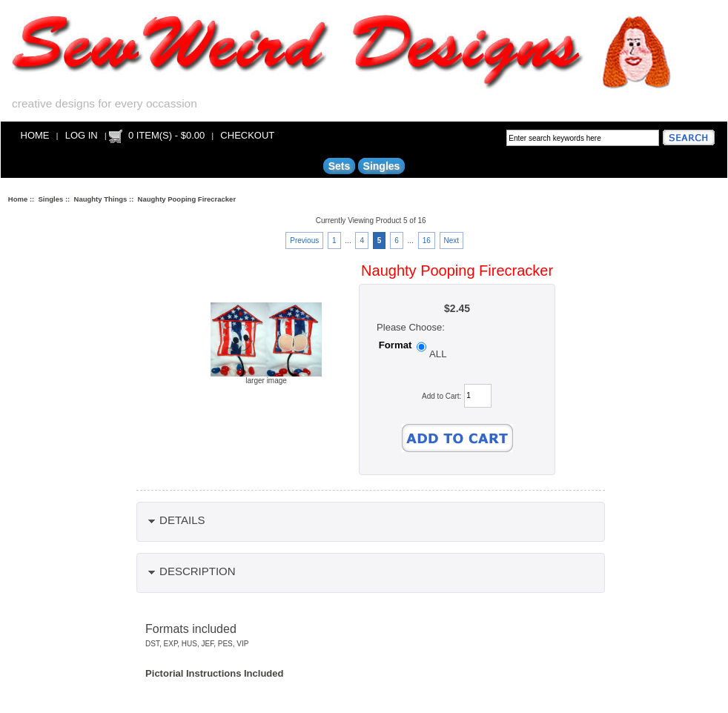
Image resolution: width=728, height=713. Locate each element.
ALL (438, 354)
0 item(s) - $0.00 (166, 135)
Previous (304, 241)
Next (452, 241)
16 (427, 241)
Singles (51, 199)
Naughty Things (101, 199)
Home (35, 135)
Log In (82, 135)
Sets (340, 166)
